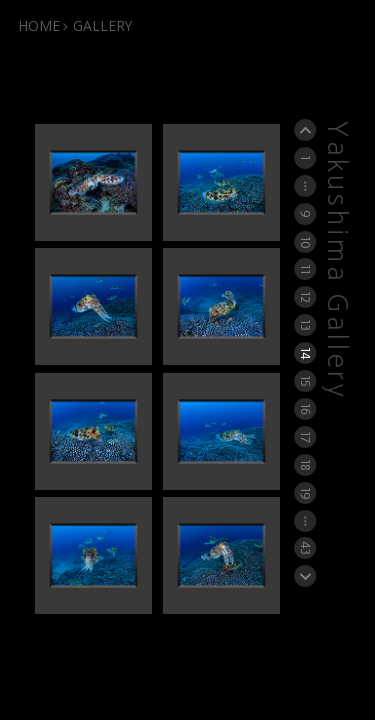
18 (305, 464)
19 (305, 492)
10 (305, 241)
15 (305, 380)
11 (305, 269)
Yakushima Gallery (336, 261)
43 (305, 548)
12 (305, 297)
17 (305, 436)
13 (305, 324)
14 (305, 353)
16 (305, 408)
